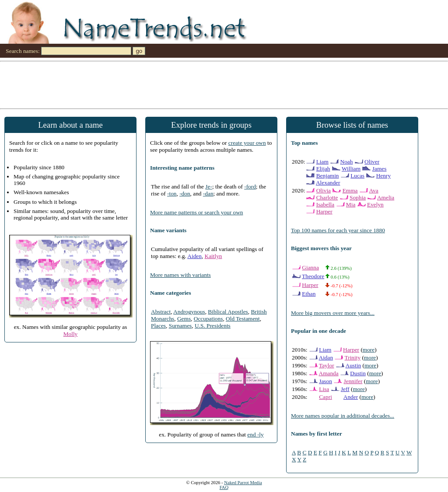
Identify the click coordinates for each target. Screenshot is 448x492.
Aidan (326, 358)
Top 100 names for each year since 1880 (338, 230)
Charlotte (327, 197)
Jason (325, 381)
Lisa (324, 389)
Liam (322, 162)
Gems (184, 319)
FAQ (224, 487)
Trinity (353, 358)
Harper (324, 211)
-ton (172, 194)
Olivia (324, 190)
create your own (247, 143)
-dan (208, 194)
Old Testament (243, 319)
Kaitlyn (213, 256)
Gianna (310, 267)
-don (185, 194)
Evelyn (375, 204)
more (369, 350)
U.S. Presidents (213, 326)
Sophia (358, 197)
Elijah (323, 169)
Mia (351, 204)
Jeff (345, 389)
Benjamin (328, 176)
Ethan (309, 294)
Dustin (358, 373)
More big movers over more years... (333, 313)
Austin (353, 365)
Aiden (194, 256)
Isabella (325, 204)
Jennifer (353, 381)
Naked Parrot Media (243, 483)
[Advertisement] (224, 84)
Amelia (386, 197)
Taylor (327, 365)
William (351, 169)
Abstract (161, 312)
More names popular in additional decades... (343, 416)
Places (158, 326)
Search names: (23, 51)
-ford (250, 187)
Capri (325, 397)
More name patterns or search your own (196, 212)
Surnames (180, 326)
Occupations (208, 319)
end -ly (255, 434)
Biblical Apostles (228, 312)
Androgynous (189, 312)
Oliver (372, 162)
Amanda (329, 373)
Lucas (357, 176)
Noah (347, 162)
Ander (351, 397)
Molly (71, 334)
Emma (350, 190)
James (380, 169)
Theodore (313, 276)
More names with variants (180, 275)
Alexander (328, 183)
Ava (373, 190)
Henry (383, 176)
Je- (209, 187)
